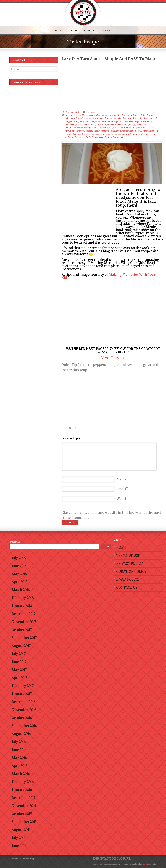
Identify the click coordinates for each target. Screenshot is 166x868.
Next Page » (112, 358)
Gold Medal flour (72, 125)
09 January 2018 (72, 112)
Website (123, 499)
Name (121, 479)
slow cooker (95, 134)
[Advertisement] (114, 85)
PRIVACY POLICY (130, 563)
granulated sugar (88, 125)
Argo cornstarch (72, 115)
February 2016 (23, 782)
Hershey (111, 125)
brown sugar (91, 118)
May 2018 (19, 574)
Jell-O (131, 125)
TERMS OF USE (128, 555)
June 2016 (19, 750)
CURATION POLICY (131, 571)
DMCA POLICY (128, 579)
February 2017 (23, 686)
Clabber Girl (136, 118)
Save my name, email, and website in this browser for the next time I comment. (112, 515)
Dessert (73, 31)
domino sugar (113, 121)
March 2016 (21, 774)
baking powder (86, 115)
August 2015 (21, 830)
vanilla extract (78, 137)
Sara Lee (77, 134)
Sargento (85, 134)
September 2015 (24, 822)
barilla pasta (111, 115)
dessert (98, 121)
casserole (117, 118)
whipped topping (118, 137)
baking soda (99, 115)
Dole (104, 121)
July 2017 (19, 654)
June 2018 (19, 566)
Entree (58, 31)
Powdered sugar (141, 131)
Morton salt (70, 131)
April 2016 (19, 766)
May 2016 (19, 758)
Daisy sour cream (87, 121)
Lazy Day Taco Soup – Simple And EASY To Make (109, 59)
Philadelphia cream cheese (121, 131)
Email (121, 489)
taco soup (106, 134)
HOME (121, 547)
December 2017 (23, 614)
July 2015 (19, 838)
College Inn (147, 118)
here (144, 864)
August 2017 (21, 646)
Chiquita (126, 118)
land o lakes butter (123, 128)
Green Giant (101, 125)
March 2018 (21, 590)
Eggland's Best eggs (132, 121)
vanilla (68, 137)
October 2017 (22, 630)
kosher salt (104, 128)
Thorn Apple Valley (119, 134)
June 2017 (19, 662)
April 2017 (19, 678)
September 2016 (24, 726)
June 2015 (19, 846)
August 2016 (21, 734)
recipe (151, 131)
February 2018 (23, 598)
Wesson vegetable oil (101, 137)
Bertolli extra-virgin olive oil (130, 115)
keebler (80, 128)
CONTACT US (127, 587)
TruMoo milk (144, 134)
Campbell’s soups (105, 118)
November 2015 (24, 806)
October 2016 (22, 718)
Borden (81, 118)
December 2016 (24, 702)
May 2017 (19, 670)
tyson (153, 134)
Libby (134, 128)
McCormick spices (145, 128)
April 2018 (19, 582)
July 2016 (19, 742)
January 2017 (22, 694)
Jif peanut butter (141, 125)
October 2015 (22, 814)
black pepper (149, 115)
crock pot (74, 121)
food (153, 121)
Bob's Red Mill (71, 118)
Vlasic (88, 137)
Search (15, 541)
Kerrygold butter (91, 128)
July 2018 (19, 558)
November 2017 (24, 622)
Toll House (133, 134)
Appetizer (106, 31)
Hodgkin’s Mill (121, 125)
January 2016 (22, 790)
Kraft (112, 128)
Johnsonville (70, 128)
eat (121, 121)
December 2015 (24, 798)
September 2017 (24, 638)
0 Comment (91, 112)
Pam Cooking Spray (84, 131)
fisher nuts (146, 121)
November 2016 (24, 710)
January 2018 (22, 606)
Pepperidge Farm (101, 131)
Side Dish (89, 31)
